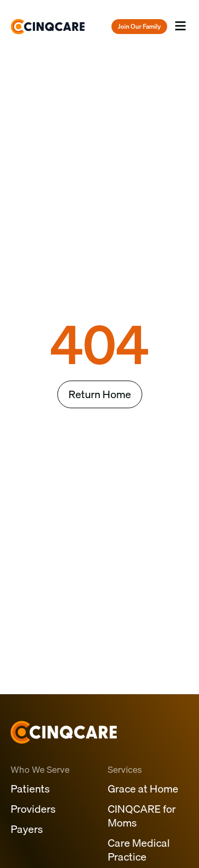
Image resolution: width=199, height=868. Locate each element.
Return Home (100, 394)
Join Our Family (139, 26)
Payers (27, 829)
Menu (180, 36)
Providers (33, 809)
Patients (30, 789)
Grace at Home (143, 789)
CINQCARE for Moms (142, 816)
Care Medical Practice (139, 850)
